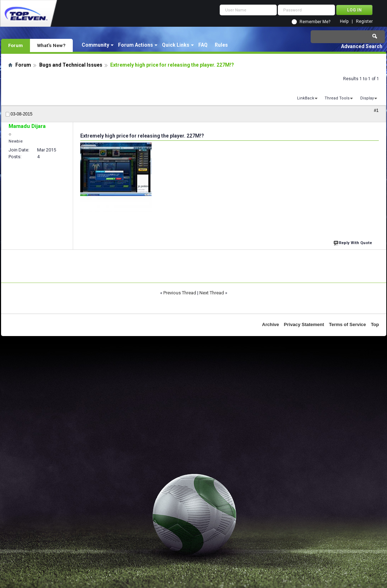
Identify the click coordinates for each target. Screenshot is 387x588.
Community (95, 45)
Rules (221, 45)
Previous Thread (180, 293)
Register (364, 22)
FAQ (203, 45)
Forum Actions (136, 45)
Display (367, 98)
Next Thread (212, 293)
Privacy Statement (304, 324)
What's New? (51, 45)
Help (344, 22)
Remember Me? (315, 22)
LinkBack (306, 98)
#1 (376, 110)
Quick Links (176, 45)
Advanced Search (362, 46)
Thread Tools (337, 98)
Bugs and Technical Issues (71, 65)
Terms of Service (347, 324)
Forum (16, 45)
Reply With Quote (353, 242)
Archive (271, 324)
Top (375, 324)
